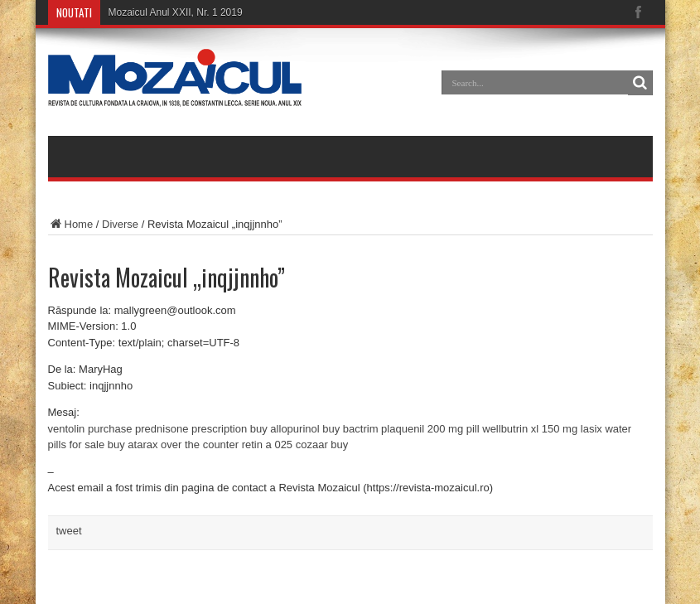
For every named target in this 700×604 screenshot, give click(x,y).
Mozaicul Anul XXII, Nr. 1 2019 (176, 12)
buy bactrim (350, 429)
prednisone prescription (191, 429)
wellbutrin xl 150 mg (530, 429)
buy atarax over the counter (173, 445)
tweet (69, 531)
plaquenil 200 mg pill (430, 429)
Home (71, 224)
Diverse (120, 224)
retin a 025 (267, 445)
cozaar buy (322, 445)
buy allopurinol (285, 429)
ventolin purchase (90, 429)
